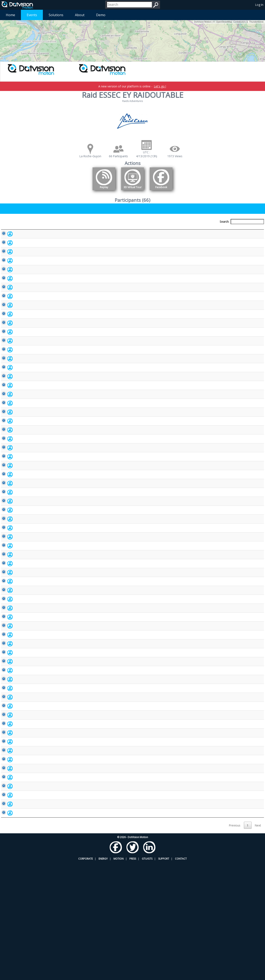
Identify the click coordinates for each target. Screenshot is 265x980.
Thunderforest (256, 22)
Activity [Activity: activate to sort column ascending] (217, 229)
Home (10, 15)
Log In (259, 5)
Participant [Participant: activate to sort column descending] (30, 229)
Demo (101, 15)
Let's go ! (160, 86)
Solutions (56, 15)
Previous (235, 943)
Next (258, 943)
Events (32, 15)
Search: (242, 222)
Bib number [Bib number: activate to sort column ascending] (128, 229)
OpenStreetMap (224, 22)
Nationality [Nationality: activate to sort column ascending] (171, 229)
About (80, 15)
